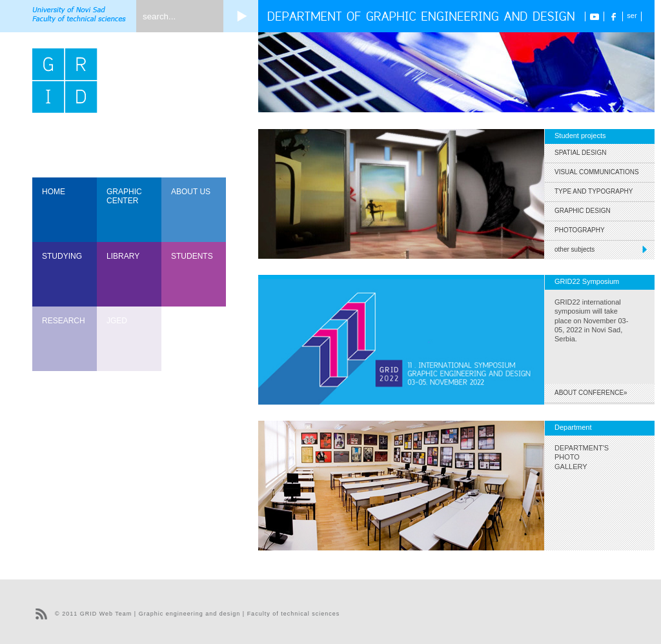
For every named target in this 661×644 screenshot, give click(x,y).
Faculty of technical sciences (294, 614)
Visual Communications (597, 172)
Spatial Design (580, 153)
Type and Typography (594, 191)
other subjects (605, 249)
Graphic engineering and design (190, 614)
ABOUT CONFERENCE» (591, 393)
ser (632, 15)
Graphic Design (583, 211)
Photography (580, 230)
